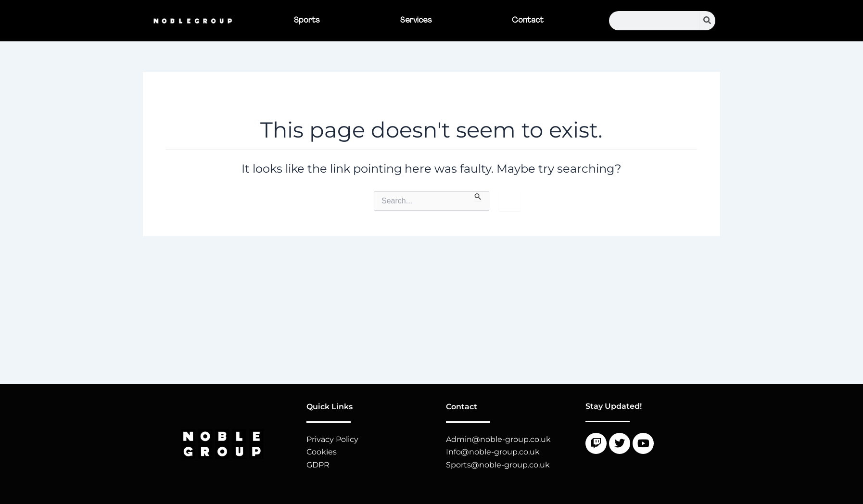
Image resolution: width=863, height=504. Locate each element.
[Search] (707, 21)
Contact (528, 21)
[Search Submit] (478, 196)
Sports (307, 21)
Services (416, 21)
